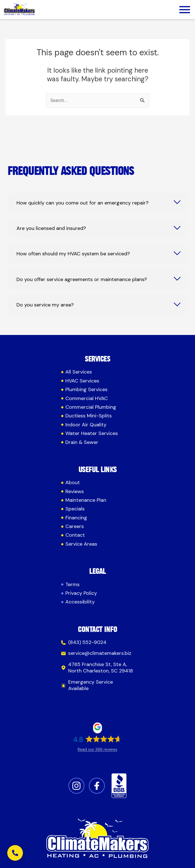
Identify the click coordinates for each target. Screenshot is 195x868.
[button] (185, 11)
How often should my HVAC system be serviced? (73, 254)
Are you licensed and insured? (51, 228)
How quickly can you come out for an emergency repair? (83, 203)
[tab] (97, 203)
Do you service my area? (45, 305)
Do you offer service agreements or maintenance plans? (82, 280)
